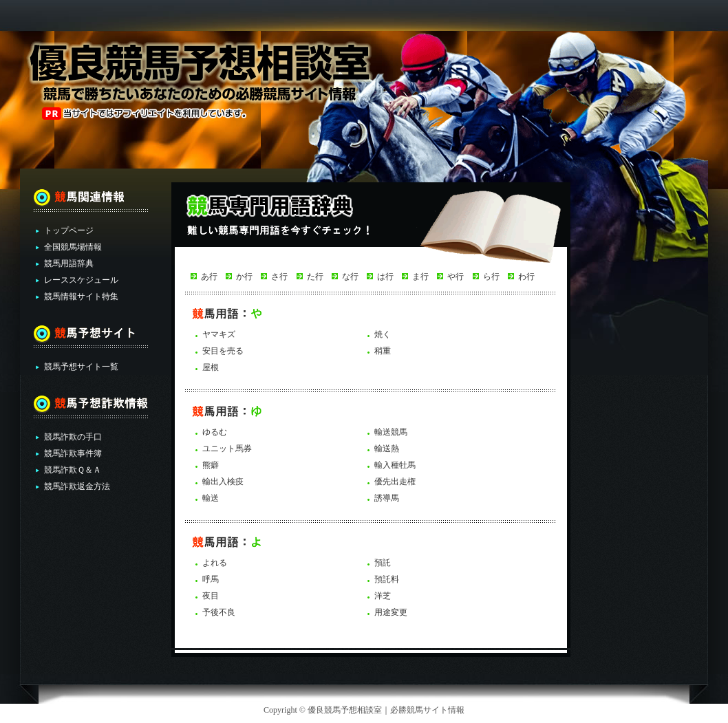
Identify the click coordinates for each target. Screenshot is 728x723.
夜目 (211, 596)
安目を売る (223, 351)
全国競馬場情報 (73, 247)
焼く (383, 334)
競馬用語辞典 (69, 263)
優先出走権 (395, 482)
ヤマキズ (219, 334)
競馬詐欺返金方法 (77, 486)
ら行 (491, 277)
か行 (244, 277)
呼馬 (211, 579)
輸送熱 (387, 449)
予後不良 (219, 612)
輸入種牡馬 (395, 465)
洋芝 (383, 596)
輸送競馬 (391, 432)
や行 (456, 277)
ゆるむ (215, 432)
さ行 (279, 277)
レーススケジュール (81, 280)
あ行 (209, 277)
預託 (383, 563)
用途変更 (391, 612)
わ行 (526, 277)
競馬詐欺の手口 (73, 437)
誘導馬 (387, 498)
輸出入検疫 (223, 482)
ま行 (420, 277)
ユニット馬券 (227, 449)
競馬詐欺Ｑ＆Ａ (73, 470)
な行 (350, 277)
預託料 (387, 579)
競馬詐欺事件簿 (73, 453)
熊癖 (211, 465)
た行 (315, 277)
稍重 (383, 351)
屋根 (211, 367)
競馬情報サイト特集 (81, 296)
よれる (215, 563)
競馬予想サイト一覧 (81, 367)
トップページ (69, 230)
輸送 (211, 498)
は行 (385, 277)
